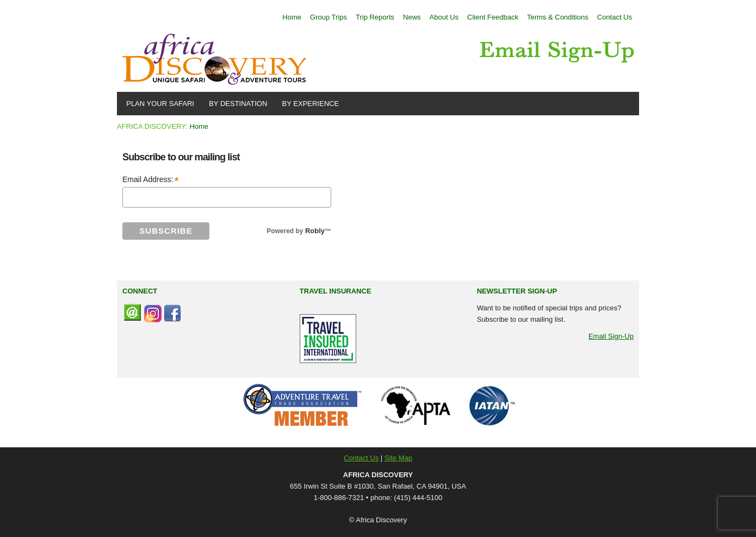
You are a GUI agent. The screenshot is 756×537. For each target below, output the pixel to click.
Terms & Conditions (558, 17)
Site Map (398, 458)
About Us (444, 17)
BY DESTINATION (236, 104)
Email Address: (151, 180)
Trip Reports (375, 17)
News (412, 17)
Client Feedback (493, 17)
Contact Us (615, 17)
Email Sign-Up (611, 336)
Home (292, 17)
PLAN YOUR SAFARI (158, 104)
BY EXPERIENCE (308, 104)
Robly (315, 231)
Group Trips (329, 17)
